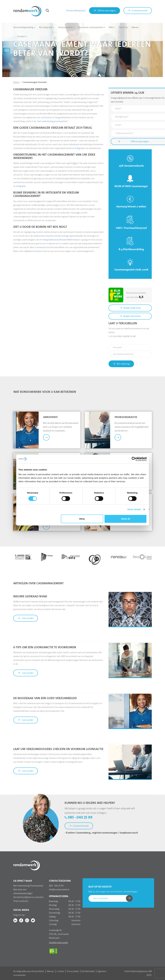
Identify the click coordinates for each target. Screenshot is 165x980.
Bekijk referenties (130, 316)
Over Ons (123, 27)
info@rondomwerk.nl (59, 889)
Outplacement (66, 27)
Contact (22, 36)
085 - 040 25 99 (79, 818)
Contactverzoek (138, 11)
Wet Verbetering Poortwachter (28, 886)
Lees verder (26, 618)
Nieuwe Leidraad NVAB (30, 597)
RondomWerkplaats (76, 11)
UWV (112, 27)
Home (16, 82)
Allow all (126, 519)
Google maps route (58, 942)
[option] (23, 557)
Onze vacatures (21, 901)
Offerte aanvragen (105, 11)
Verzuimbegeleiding (24, 27)
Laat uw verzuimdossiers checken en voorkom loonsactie (58, 749)
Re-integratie (47, 27)
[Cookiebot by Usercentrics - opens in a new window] (134, 459)
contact (38, 251)
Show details (134, 509)
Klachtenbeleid (88, 971)
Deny (82, 519)
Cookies (60, 971)
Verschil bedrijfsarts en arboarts (28, 897)
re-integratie (78, 148)
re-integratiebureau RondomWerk (56, 240)
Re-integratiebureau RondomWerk (29, 971)
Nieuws (135, 27)
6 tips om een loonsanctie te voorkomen (45, 647)
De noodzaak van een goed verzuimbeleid (45, 698)
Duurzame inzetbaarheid (92, 27)
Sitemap (50, 971)
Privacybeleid (73, 971)
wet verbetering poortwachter (53, 121)
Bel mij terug (121, 364)
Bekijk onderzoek (130, 308)
